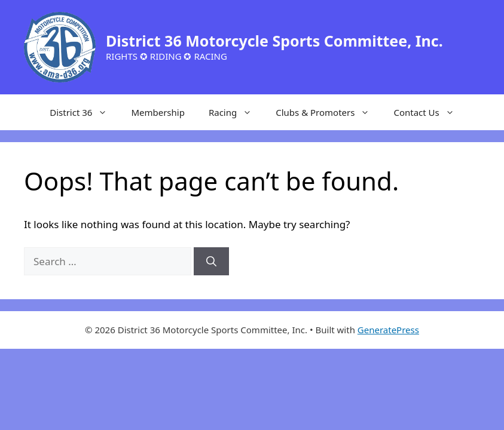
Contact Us (430, 112)
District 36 (84, 112)
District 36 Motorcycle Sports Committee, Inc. (274, 41)
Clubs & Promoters (329, 112)
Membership (158, 112)
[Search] (211, 262)
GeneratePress (388, 330)
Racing (236, 112)
